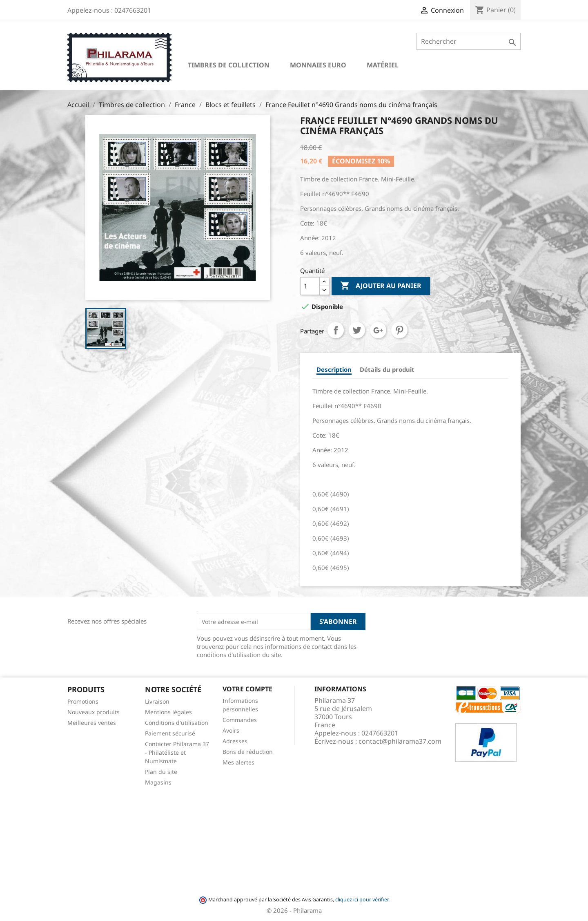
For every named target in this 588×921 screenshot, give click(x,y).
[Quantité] (310, 286)
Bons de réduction (248, 752)
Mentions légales (168, 712)
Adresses (235, 741)
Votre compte (247, 689)
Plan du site (161, 772)
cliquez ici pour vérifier (362, 900)
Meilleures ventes (92, 723)
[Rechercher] (469, 41)
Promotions (83, 701)
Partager (336, 330)
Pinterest (399, 330)
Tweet (357, 330)
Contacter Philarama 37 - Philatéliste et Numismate (177, 752)
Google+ (378, 330)
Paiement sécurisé (170, 733)
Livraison (157, 701)
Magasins (158, 782)
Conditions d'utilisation (177, 723)
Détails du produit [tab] (387, 369)
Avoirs (231, 730)
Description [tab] (334, 369)
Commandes (240, 720)
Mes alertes (238, 762)
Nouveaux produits (94, 712)
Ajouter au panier (381, 286)
